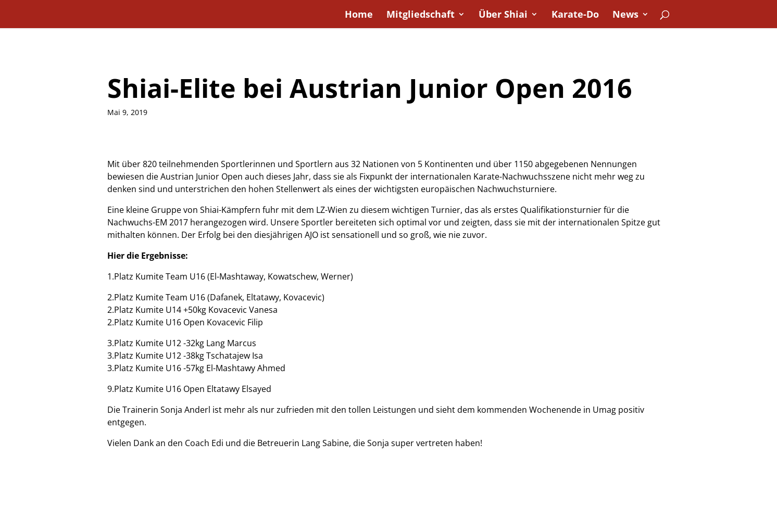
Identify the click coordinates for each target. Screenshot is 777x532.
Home (359, 15)
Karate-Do (575, 15)
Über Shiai (503, 15)
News (625, 15)
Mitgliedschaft (421, 15)
